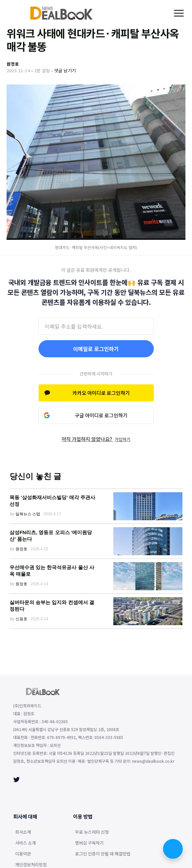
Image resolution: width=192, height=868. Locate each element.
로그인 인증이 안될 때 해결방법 (103, 854)
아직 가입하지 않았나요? (96, 439)
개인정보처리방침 (31, 865)
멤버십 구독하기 (89, 843)
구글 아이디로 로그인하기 (101, 415)
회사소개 (23, 832)
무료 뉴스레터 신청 (92, 832)
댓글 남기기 (65, 70)
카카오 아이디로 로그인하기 (101, 393)
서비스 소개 (26, 843)
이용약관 (23, 854)
